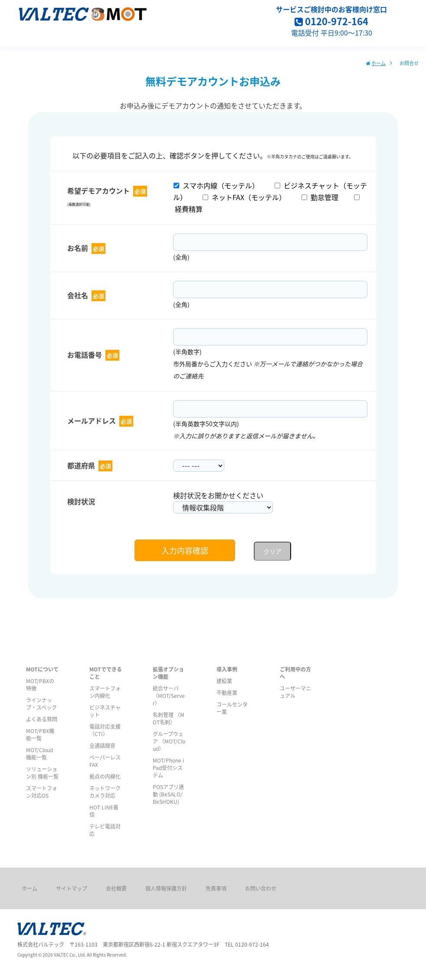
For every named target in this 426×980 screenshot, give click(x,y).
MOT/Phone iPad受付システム (168, 768)
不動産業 (227, 692)
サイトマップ (72, 888)
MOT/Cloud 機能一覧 (39, 753)
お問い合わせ (261, 888)
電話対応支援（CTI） (105, 730)
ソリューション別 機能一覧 (42, 773)
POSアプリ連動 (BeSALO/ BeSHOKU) (168, 794)
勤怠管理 (320, 197)
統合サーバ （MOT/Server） (169, 696)
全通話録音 (102, 745)
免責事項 (216, 888)
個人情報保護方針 (166, 888)
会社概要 (116, 888)
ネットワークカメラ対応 (105, 792)
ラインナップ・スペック (41, 704)
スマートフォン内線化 (105, 692)
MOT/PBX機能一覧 (40, 734)
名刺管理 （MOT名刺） (169, 718)
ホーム (378, 63)
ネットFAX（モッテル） (244, 197)
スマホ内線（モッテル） (216, 185)
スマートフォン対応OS (42, 792)
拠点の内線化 (105, 776)
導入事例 (227, 669)
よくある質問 (42, 719)
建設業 (224, 681)
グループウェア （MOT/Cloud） (169, 741)
